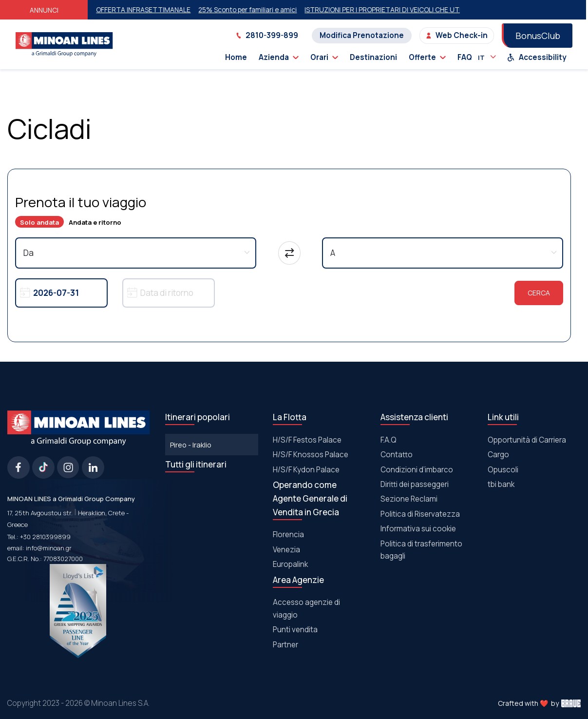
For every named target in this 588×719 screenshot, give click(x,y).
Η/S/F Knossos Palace (311, 455)
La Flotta (290, 417)
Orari (324, 57)
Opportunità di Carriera (527, 440)
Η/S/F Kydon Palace (306, 470)
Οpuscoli (503, 470)
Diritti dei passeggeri (415, 484)
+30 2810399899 (45, 537)
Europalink (290, 564)
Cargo (498, 455)
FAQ (465, 57)
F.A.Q (389, 440)
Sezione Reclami (409, 499)
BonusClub (538, 36)
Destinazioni (373, 57)
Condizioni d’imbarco (417, 470)
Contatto (397, 455)
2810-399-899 (267, 35)
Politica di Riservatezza (420, 514)
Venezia (286, 550)
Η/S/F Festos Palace (307, 440)
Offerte (427, 57)
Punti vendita (295, 630)
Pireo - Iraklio (191, 445)
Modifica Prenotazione (362, 35)
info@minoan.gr (49, 548)
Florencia (288, 534)
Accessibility (537, 57)
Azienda (279, 57)
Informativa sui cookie (418, 529)
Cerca (539, 293)
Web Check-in (457, 35)
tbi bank (501, 484)
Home (236, 57)
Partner (285, 645)
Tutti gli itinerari (196, 464)
